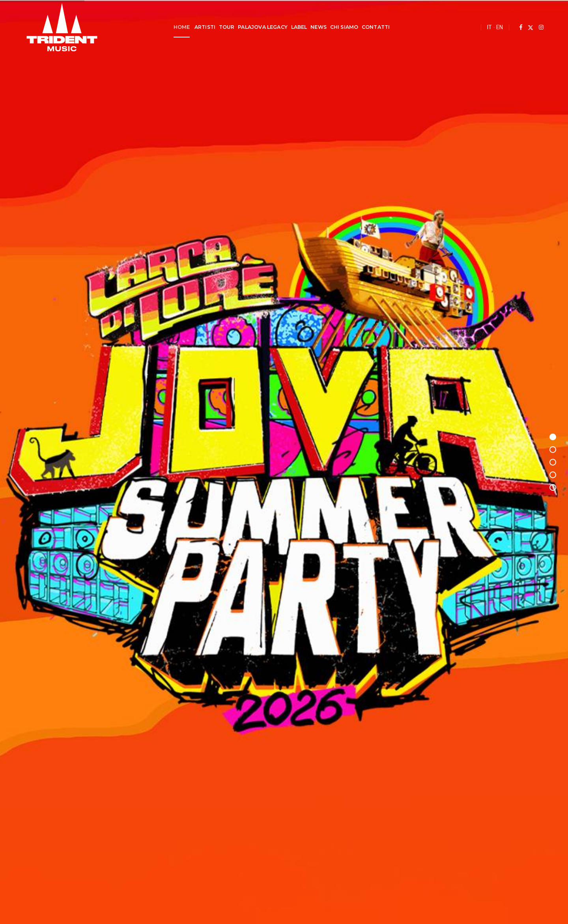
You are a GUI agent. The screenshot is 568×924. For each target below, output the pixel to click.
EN (498, 27)
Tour (226, 27)
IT (488, 27)
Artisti (205, 27)
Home (181, 27)
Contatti (376, 27)
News (319, 27)
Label (299, 27)
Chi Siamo (344, 27)
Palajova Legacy (263, 27)
